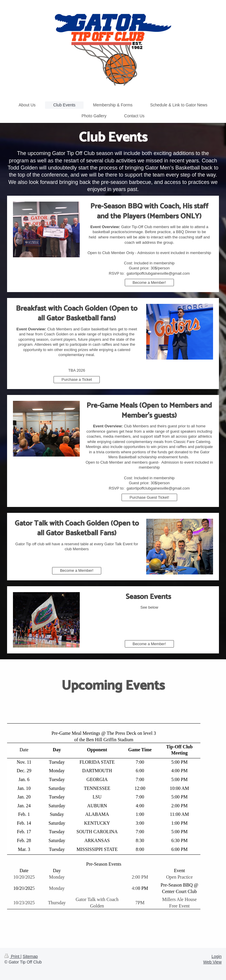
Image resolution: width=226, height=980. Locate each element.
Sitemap (30, 956)
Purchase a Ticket (77, 379)
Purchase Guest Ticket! (149, 497)
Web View (212, 962)
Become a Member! (149, 283)
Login (217, 956)
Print (13, 956)
